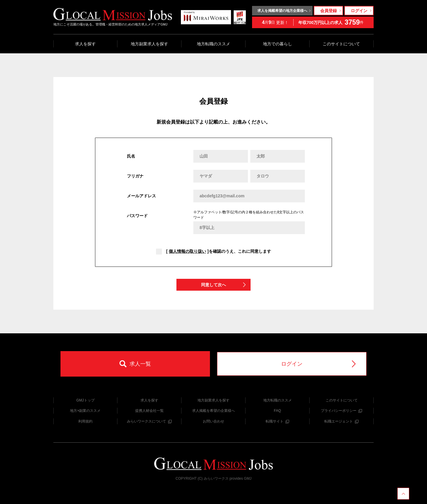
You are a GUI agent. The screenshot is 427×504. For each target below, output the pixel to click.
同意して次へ (224, 285)
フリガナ (135, 176)
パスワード (137, 216)
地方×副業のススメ (85, 411)
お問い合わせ (213, 421)
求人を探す (85, 44)
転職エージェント (341, 421)
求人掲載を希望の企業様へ (213, 411)
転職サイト (277, 421)
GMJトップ (85, 400)
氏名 (131, 156)
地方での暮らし (278, 44)
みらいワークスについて (149, 421)
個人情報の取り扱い (187, 251)
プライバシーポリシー (341, 411)
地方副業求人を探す (149, 44)
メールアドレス (141, 196)
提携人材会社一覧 (149, 411)
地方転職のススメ (213, 44)
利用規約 (85, 421)
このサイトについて (341, 44)
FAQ (277, 411)
